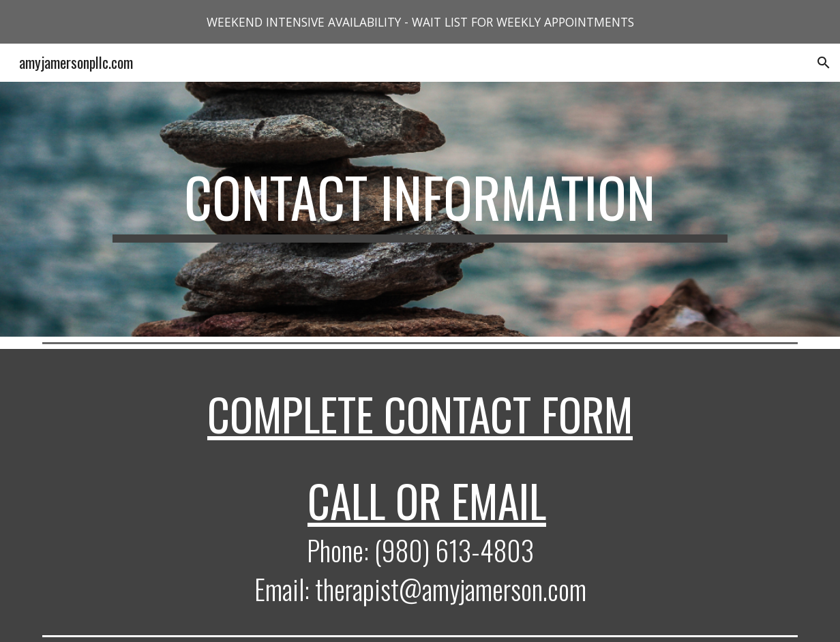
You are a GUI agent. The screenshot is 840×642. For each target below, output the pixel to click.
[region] (420, 22)
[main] (420, 209)
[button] (824, 63)
